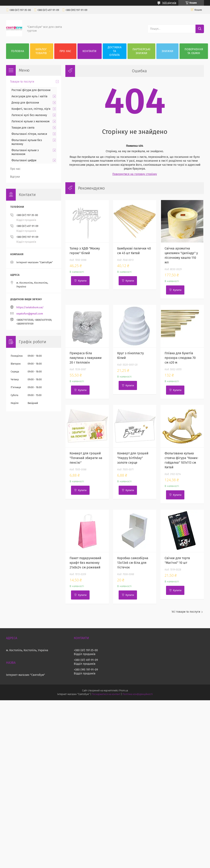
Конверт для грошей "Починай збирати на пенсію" (86, 458)
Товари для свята (23, 128)
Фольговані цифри (24, 160)
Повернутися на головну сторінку (135, 174)
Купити (82, 281)
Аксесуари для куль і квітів (29, 96)
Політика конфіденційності (138, 694)
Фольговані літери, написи (29, 134)
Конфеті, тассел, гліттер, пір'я (31, 109)
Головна (18, 51)
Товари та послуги (22, 82)
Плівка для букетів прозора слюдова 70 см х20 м (180, 358)
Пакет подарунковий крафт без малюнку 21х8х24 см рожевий (85, 563)
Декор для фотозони (25, 103)
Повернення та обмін (194, 51)
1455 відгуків (169, 3)
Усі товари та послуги (186, 612)
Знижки (168, 51)
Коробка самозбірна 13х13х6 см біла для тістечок (133, 563)
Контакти (89, 51)
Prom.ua (124, 691)
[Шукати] (200, 29)
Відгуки (15, 177)
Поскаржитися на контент (106, 694)
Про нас (65, 51)
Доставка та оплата (115, 51)
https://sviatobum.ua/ (30, 307)
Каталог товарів (41, 51)
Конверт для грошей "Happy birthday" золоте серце (133, 458)
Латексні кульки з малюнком (30, 121)
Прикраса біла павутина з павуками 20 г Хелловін (86, 358)
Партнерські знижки (141, 51)
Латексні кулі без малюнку (29, 115)
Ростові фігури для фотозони (31, 90)
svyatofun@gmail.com (30, 314)
